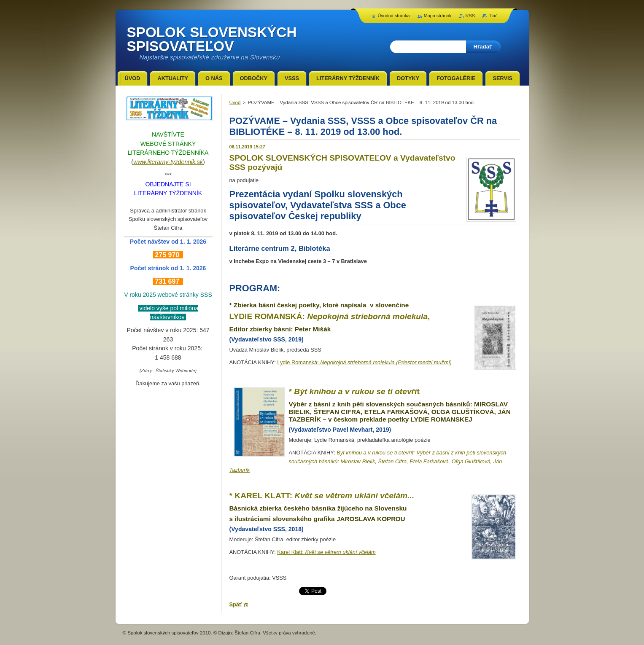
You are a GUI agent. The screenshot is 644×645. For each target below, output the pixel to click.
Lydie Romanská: (364, 362)
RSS (470, 16)
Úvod (235, 102)
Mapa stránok (438, 16)
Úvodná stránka (393, 16)
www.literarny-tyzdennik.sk (168, 162)
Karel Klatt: (326, 552)
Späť (236, 604)
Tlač (493, 16)
